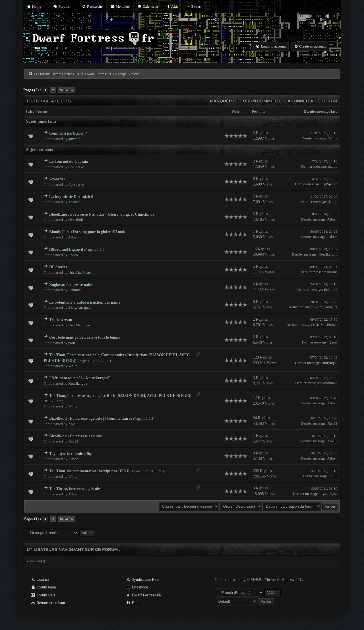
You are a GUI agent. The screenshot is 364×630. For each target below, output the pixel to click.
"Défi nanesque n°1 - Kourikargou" (80, 378)
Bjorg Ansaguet (80, 307)
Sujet (30, 111)
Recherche (92, 6)
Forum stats (43, 595)
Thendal (74, 202)
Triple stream (61, 320)
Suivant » (67, 90)
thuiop (333, 166)
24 (255, 418)
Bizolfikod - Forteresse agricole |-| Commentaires (91, 418)
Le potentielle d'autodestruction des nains (85, 302)
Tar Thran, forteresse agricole (75, 489)
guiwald (74, 139)
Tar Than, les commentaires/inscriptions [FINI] (89, 471)
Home (34, 6)
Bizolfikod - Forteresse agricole (76, 436)
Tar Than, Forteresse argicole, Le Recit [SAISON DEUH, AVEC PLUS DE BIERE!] (120, 396)
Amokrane (329, 383)
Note (236, 111)
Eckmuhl (75, 290)
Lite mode (137, 587)
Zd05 (333, 476)
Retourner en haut (48, 603)
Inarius (332, 272)
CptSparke (76, 167)
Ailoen (332, 219)
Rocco (73, 255)
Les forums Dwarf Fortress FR (57, 74)
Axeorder (57, 179)
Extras (193, 6)
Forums (61, 6)
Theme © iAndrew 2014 (284, 580)
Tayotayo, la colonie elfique (72, 454)
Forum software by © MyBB (239, 580)
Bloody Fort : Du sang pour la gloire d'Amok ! (88, 232)
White (333, 138)
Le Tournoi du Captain (69, 161)
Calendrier (148, 6)
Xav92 (73, 424)
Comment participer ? (68, 133)
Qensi (333, 342)
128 (256, 357)
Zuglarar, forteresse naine (71, 285)
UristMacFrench (80, 272)
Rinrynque (329, 363)
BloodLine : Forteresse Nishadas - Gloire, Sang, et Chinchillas (102, 214)
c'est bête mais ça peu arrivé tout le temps (85, 337)
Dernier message (317, 111)
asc (335, 111)
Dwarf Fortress (96, 74)
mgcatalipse (328, 494)
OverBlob (76, 220)
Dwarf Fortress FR (144, 595)
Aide (172, 6)
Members (120, 6)
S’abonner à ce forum (310, 101)
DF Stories (58, 267)
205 (256, 471)
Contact (40, 579)
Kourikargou (328, 254)
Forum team (43, 587)
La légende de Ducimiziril (71, 197)
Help (133, 603)
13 (107, 361)
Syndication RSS (142, 579)
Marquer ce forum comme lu (245, 101)
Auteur (42, 111)
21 (160, 471)
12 (255, 398)
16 (255, 249)
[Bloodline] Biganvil (66, 249)
